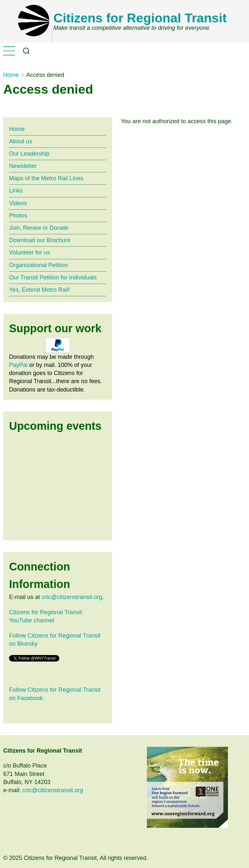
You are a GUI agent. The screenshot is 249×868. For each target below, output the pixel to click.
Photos (18, 216)
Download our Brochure (40, 240)
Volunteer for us (30, 252)
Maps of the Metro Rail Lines (46, 178)
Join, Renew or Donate (39, 228)
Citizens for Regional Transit (140, 18)
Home (11, 75)
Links (16, 191)
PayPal (18, 365)
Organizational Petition (38, 265)
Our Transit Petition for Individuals (53, 277)
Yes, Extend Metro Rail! (39, 290)
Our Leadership (29, 154)
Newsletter (23, 166)
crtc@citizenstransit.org (72, 597)
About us (21, 141)
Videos (18, 203)
